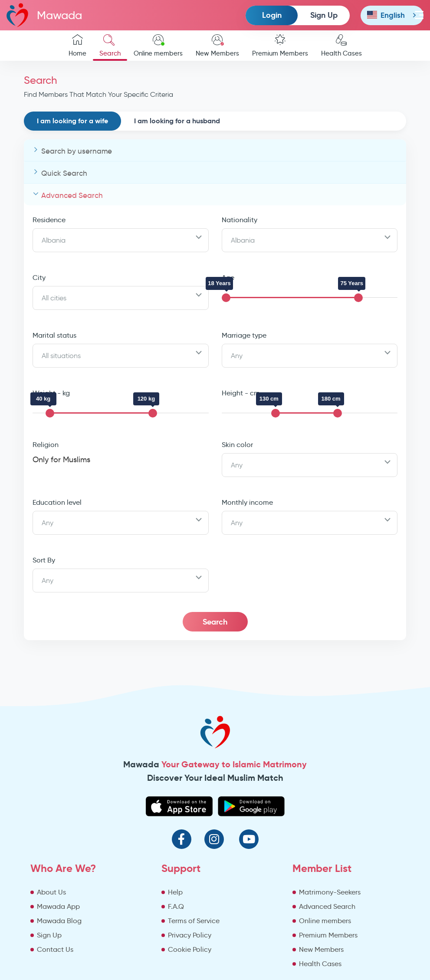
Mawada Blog (59, 921)
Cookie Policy (190, 949)
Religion (46, 445)
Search (110, 46)
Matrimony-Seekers (330, 892)
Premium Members (280, 46)
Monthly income (247, 502)
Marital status (54, 335)
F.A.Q (176, 906)
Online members (158, 46)
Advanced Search (72, 196)
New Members (217, 46)
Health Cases (341, 46)
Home (77, 46)
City (39, 278)
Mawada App (58, 906)
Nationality (240, 220)
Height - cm (241, 393)
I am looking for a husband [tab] (177, 121)
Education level (57, 502)
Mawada (44, 15)
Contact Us (55, 949)
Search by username (77, 151)
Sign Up (324, 15)
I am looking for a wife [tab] (72, 121)
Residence (49, 220)
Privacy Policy (190, 935)
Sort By (44, 560)
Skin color (237, 445)
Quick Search (64, 173)
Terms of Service (194, 921)
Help (175, 892)
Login (272, 15)
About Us (51, 892)
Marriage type (244, 335)
